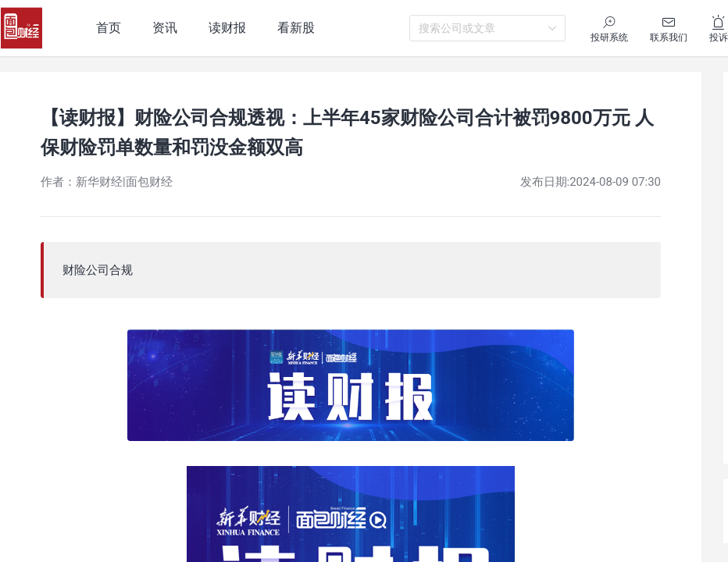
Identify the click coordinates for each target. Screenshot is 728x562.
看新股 (296, 28)
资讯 (165, 28)
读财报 (227, 28)
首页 (109, 28)
